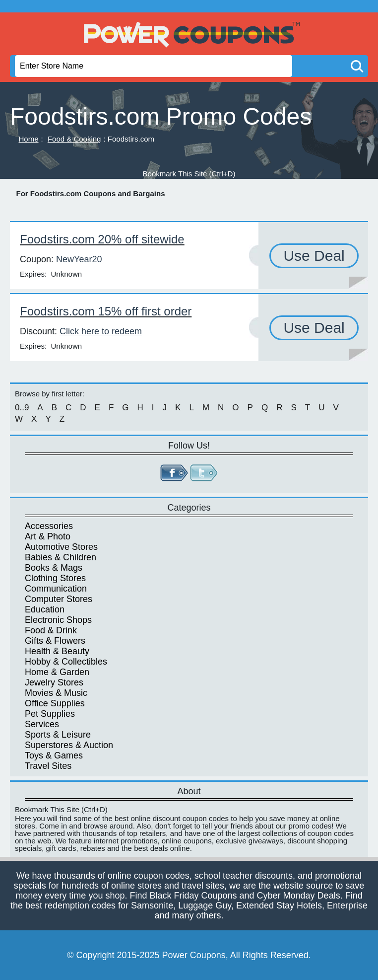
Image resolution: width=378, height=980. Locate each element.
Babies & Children (61, 557)
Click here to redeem (101, 331)
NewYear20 (79, 259)
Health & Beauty (57, 651)
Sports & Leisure (58, 735)
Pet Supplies (50, 714)
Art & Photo (48, 536)
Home (29, 139)
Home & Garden (57, 672)
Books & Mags (54, 568)
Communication (56, 589)
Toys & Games (54, 755)
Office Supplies (55, 703)
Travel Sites (48, 766)
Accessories (49, 526)
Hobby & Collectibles (66, 662)
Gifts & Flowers (55, 641)
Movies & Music (56, 693)
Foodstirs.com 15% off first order (106, 311)
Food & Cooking (74, 139)
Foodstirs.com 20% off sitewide (102, 239)
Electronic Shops (58, 620)
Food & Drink (51, 630)
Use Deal (314, 256)
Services (42, 724)
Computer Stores (59, 599)
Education (45, 609)
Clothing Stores (55, 578)
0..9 (22, 408)
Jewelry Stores (54, 682)
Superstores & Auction (69, 745)
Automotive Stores (61, 547)
